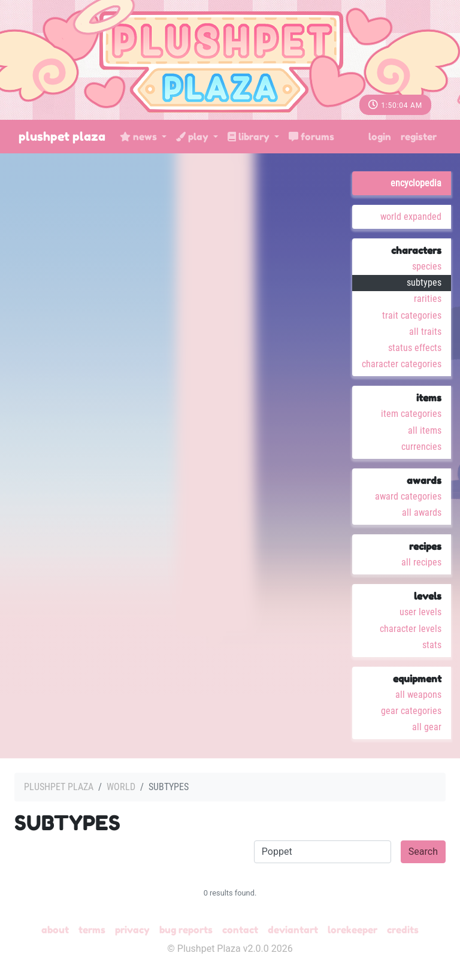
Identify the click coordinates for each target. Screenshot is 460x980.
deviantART (293, 930)
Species (427, 266)
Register (419, 137)
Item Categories (411, 414)
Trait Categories (412, 315)
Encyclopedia (416, 183)
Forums (311, 137)
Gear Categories (411, 711)
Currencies (421, 447)
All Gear (427, 727)
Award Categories (408, 496)
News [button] (140, 137)
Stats (432, 645)
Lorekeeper (352, 930)
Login (380, 137)
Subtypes (424, 282)
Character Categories (402, 364)
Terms (92, 930)
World (121, 787)
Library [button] (250, 137)
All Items (425, 430)
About (55, 930)
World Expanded (411, 217)
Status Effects (415, 348)
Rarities (428, 299)
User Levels (420, 612)
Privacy (132, 930)
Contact (240, 930)
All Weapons (418, 695)
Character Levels (411, 629)
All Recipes (421, 562)
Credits (403, 930)
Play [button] (193, 137)
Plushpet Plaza (62, 137)
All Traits (425, 332)
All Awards (422, 512)
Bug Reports (186, 930)
